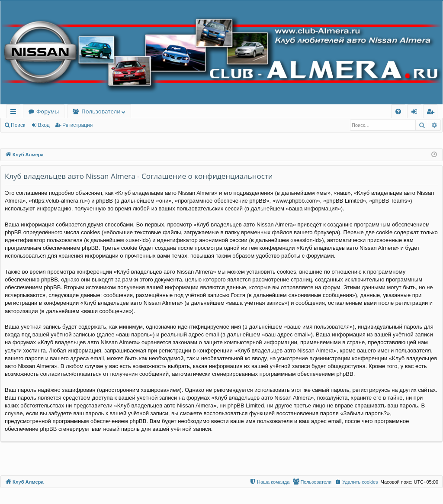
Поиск (18, 125)
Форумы (48, 111)
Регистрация (77, 125)
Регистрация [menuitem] (432, 113)
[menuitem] (398, 111)
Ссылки (15, 113)
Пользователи (101, 111)
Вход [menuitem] (416, 113)
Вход (44, 125)
